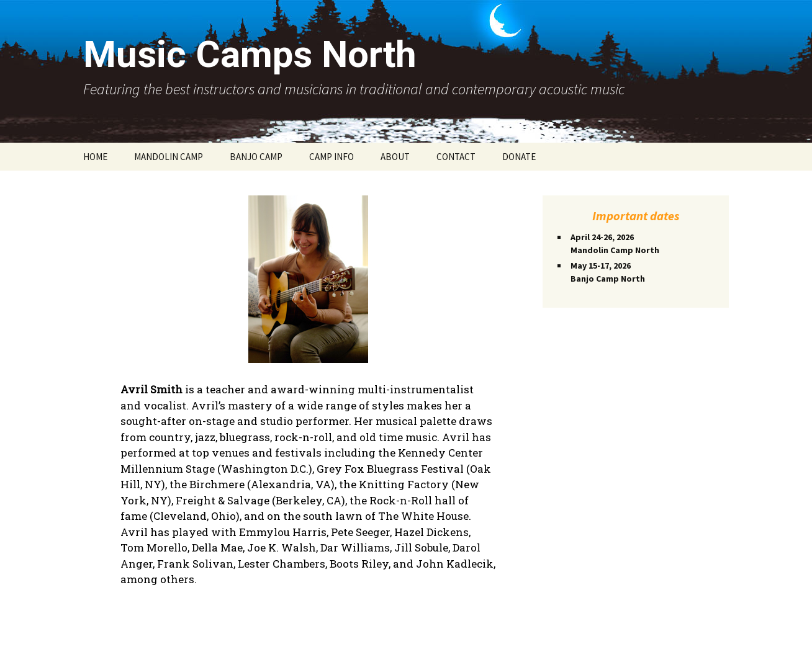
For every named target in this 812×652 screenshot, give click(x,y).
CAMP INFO (332, 157)
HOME (95, 157)
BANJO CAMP (256, 157)
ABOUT (395, 157)
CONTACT (456, 157)
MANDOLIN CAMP (169, 157)
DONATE (519, 157)
